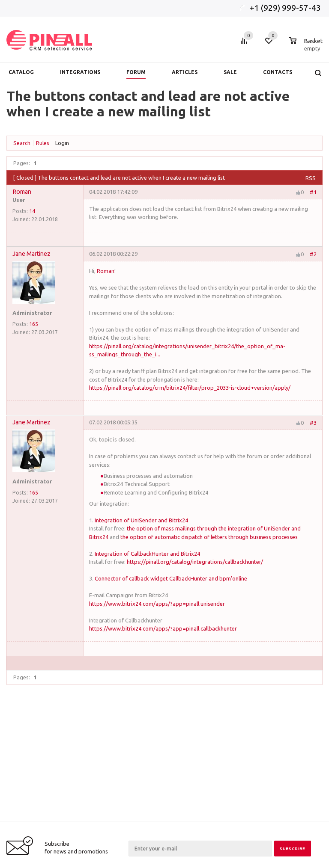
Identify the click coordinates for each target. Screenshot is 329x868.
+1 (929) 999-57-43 (286, 8)
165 (34, 324)
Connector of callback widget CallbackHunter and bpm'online (171, 578)
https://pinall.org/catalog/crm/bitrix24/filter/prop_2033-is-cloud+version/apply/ (190, 388)
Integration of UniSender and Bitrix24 (141, 520)
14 (32, 211)
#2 (313, 254)
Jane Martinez (31, 254)
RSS (311, 178)
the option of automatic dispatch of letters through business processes (209, 537)
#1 (313, 192)
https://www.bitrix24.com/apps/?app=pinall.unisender (157, 604)
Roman (22, 192)
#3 (313, 423)
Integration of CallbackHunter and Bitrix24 (147, 554)
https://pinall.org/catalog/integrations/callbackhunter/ (195, 562)
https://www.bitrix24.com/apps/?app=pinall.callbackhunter (163, 628)
